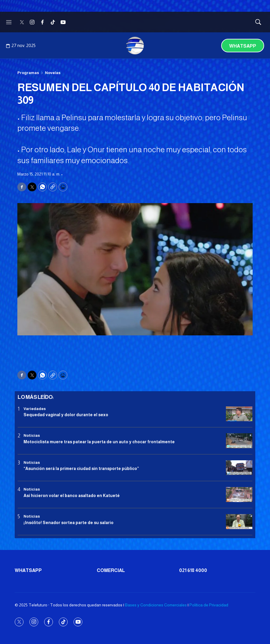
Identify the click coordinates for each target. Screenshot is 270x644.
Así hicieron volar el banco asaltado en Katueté (72, 496)
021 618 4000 (193, 570)
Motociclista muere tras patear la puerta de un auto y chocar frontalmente (99, 442)
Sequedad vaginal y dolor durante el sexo (66, 415)
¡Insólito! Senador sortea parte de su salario (69, 523)
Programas (28, 73)
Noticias (32, 435)
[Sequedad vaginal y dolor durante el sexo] (239, 414)
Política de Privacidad (209, 605)
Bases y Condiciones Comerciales (156, 605)
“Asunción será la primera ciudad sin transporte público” (81, 469)
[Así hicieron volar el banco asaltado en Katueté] (239, 495)
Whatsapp (243, 46)
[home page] (135, 46)
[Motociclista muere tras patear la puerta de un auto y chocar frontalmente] (239, 441)
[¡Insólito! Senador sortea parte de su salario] (239, 522)
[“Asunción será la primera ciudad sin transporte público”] (239, 468)
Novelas (53, 73)
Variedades (35, 409)
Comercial (111, 570)
